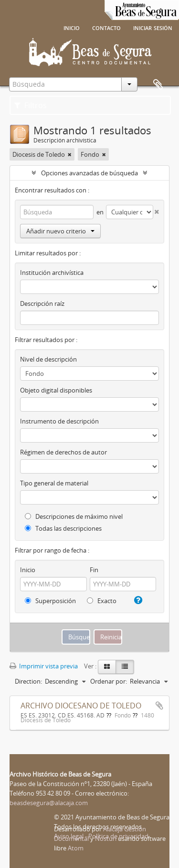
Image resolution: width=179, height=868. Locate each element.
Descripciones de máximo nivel (74, 516)
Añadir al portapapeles (159, 706)
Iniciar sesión (153, 27)
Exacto (102, 601)
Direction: (28, 681)
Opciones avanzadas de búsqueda (89, 173)
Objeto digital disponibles (56, 390)
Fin (94, 570)
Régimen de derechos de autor (63, 452)
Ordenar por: (109, 681)
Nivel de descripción (48, 359)
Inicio (72, 27)
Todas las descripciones (63, 528)
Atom (76, 848)
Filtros (31, 105)
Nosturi (106, 838)
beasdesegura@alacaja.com (49, 803)
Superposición (50, 601)
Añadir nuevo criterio (60, 231)
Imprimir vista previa (44, 666)
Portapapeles (158, 85)
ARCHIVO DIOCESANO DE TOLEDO (81, 706)
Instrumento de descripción (59, 421)
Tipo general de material (54, 483)
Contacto (106, 27)
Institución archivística (52, 273)
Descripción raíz (42, 303)
